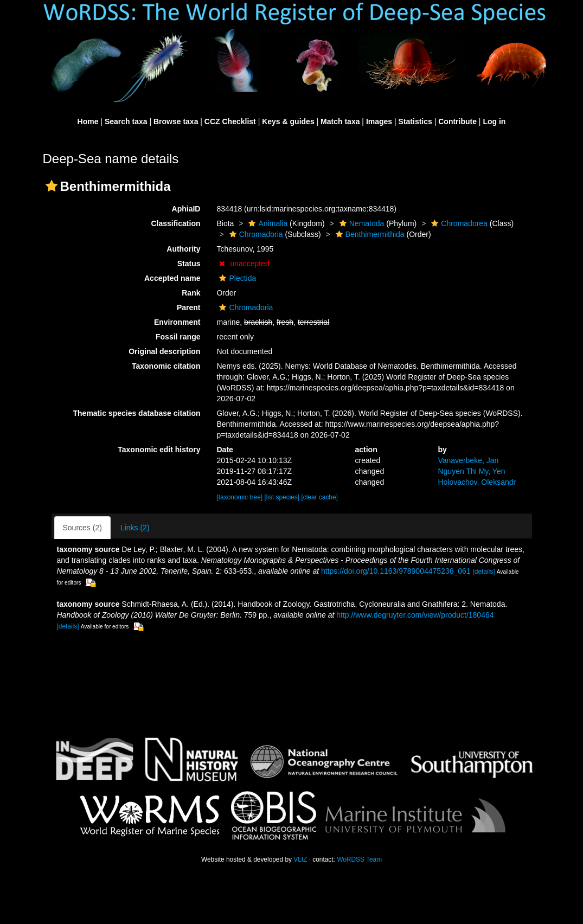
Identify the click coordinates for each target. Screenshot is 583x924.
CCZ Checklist (230, 121)
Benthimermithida (369, 234)
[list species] (283, 497)
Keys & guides (288, 121)
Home (88, 121)
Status (189, 264)
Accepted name (172, 278)
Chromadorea (458, 223)
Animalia (267, 223)
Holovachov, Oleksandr (477, 482)
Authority (183, 249)
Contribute (457, 121)
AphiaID (186, 209)
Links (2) (135, 528)
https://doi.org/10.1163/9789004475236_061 (396, 571)
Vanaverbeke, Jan (468, 460)
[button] (52, 186)
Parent (189, 307)
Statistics (415, 121)
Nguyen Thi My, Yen (471, 471)
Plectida (236, 278)
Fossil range (178, 337)
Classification (175, 223)
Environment (177, 322)
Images (379, 121)
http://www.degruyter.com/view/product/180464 (415, 615)
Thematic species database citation (137, 413)
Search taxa (126, 121)
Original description (164, 351)
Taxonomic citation (166, 366)
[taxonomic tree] (240, 497)
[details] (483, 572)
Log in (494, 121)
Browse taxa (176, 121)
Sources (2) (82, 528)
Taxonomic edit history (159, 450)
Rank (191, 293)
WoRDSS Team (359, 859)
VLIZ (300, 859)
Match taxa (340, 121)
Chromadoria (255, 234)
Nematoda (361, 223)
